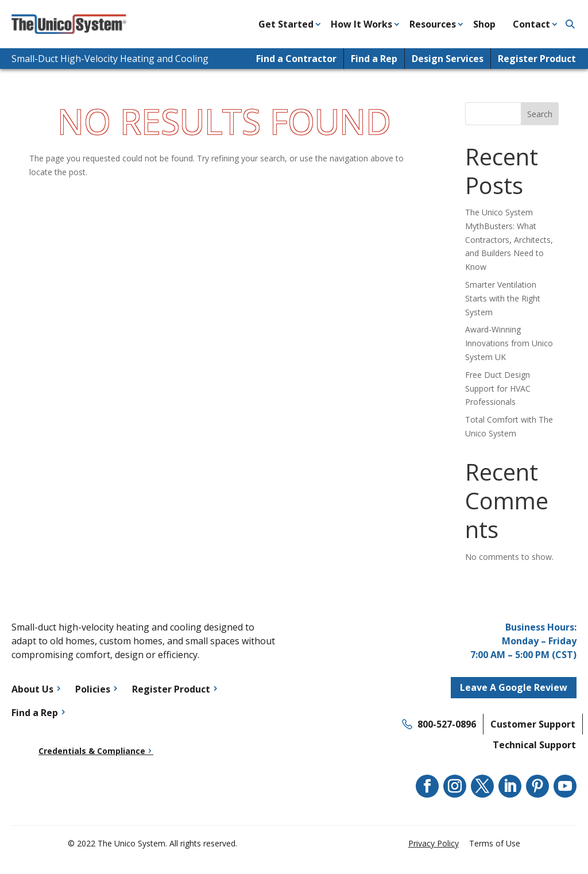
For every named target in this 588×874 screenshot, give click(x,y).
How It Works (361, 24)
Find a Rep (374, 59)
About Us (32, 689)
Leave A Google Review (514, 687)
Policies (93, 689)
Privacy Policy (434, 843)
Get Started (286, 24)
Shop (484, 24)
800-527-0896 (447, 724)
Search (540, 114)
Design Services (448, 59)
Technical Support (534, 745)
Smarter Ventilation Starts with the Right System (503, 298)
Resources (433, 24)
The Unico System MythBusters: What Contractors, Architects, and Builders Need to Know (509, 239)
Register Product (537, 59)
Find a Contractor (296, 59)
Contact (531, 24)
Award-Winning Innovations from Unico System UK (509, 343)
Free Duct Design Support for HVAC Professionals (498, 388)
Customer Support (533, 724)
